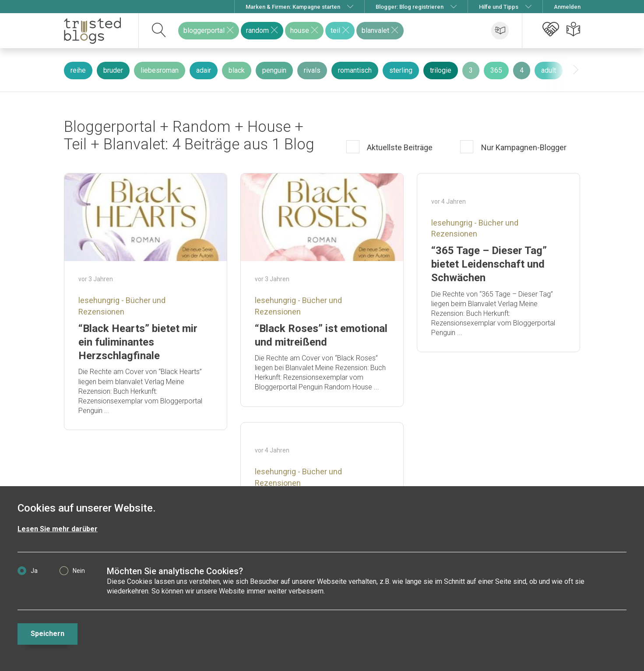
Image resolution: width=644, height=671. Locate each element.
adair (204, 70)
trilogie (441, 70)
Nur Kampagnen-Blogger (523, 147)
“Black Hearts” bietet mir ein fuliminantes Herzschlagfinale (138, 342)
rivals (312, 70)
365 (496, 70)
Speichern (48, 634)
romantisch (355, 70)
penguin (274, 70)
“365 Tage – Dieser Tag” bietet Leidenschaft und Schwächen (489, 264)
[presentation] (576, 70)
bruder (113, 70)
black (237, 70)
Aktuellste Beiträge (399, 147)
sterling (401, 70)
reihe (78, 70)
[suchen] (159, 31)
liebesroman (160, 70)
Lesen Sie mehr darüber (58, 529)
